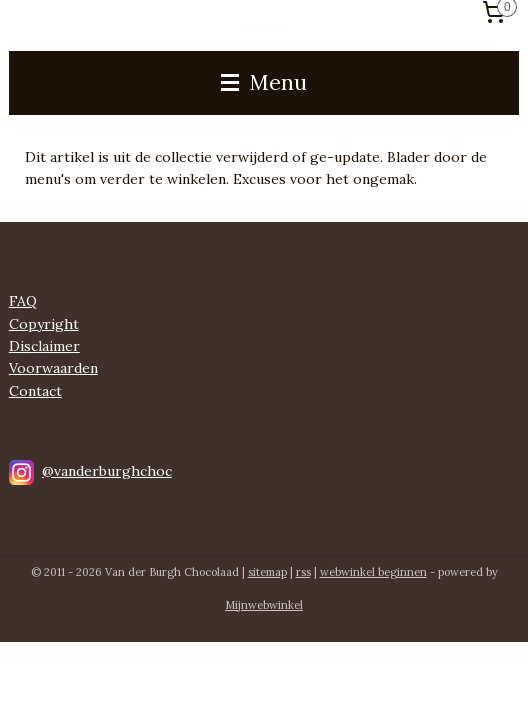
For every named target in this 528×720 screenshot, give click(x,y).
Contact (35, 391)
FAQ (23, 301)
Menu (264, 82)
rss (303, 572)
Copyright (44, 324)
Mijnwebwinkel (264, 605)
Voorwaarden (53, 368)
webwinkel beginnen (373, 572)
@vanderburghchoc (107, 471)
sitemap (267, 572)
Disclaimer (44, 346)
